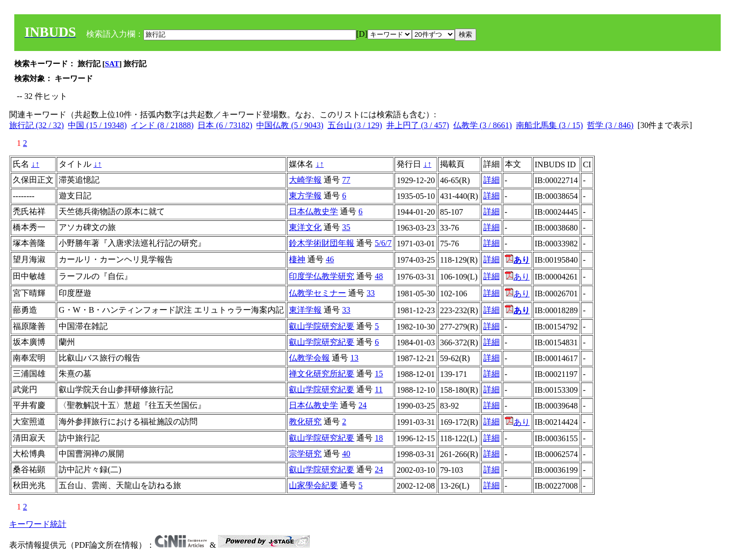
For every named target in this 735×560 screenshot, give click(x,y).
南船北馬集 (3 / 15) (549, 125)
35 (346, 227)
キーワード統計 (38, 524)
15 (379, 374)
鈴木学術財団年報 (322, 243)
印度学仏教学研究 (322, 276)
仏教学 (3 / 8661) (483, 125)
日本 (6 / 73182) (225, 125)
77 (346, 180)
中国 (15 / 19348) (97, 125)
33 (371, 293)
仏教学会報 (309, 358)
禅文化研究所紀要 (322, 374)
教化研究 (305, 422)
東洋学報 (305, 310)
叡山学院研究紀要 (322, 326)
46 (330, 259)
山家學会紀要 (313, 485)
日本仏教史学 (313, 211)
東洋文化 (305, 227)
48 (379, 276)
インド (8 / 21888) (162, 125)
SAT (112, 64)
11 (378, 389)
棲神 (297, 259)
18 (379, 438)
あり (517, 277)
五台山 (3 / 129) (355, 125)
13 (354, 358)
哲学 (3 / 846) (610, 125)
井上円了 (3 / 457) (418, 125)
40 (346, 454)
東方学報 (305, 196)
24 (362, 405)
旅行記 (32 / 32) (36, 125)
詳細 (492, 180)
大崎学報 (305, 180)
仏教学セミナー (317, 293)
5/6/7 (383, 243)
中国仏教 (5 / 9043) (290, 125)
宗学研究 (305, 454)
